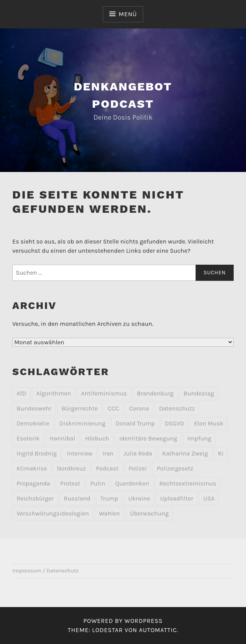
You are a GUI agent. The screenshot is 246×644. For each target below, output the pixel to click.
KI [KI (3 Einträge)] (221, 453)
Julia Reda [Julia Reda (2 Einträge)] (138, 453)
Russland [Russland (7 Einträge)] (77, 498)
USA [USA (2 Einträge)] (209, 498)
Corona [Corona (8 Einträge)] (139, 408)
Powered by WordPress (123, 621)
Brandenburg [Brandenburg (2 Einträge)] (155, 393)
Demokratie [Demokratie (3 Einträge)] (33, 423)
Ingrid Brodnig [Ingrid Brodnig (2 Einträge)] (37, 453)
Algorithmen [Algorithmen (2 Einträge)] (54, 393)
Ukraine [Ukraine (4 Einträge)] (139, 498)
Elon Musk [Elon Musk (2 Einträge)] (209, 423)
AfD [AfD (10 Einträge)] (21, 393)
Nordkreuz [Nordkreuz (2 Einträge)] (71, 468)
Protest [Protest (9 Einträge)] (70, 483)
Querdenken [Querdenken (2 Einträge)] (132, 483)
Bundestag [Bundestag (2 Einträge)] (199, 393)
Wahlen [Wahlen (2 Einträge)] (110, 513)
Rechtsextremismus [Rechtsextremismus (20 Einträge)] (188, 483)
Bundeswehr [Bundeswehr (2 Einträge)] (34, 408)
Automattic (158, 630)
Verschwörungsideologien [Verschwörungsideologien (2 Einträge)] (53, 513)
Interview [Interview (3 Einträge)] (79, 453)
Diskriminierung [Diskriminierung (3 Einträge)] (82, 423)
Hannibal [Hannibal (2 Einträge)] (62, 438)
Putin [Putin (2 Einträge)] (98, 483)
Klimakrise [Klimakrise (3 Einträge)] (32, 468)
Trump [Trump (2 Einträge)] (110, 498)
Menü (128, 14)
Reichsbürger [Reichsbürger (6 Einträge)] (35, 498)
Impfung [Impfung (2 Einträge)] (199, 438)
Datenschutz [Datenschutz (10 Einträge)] (177, 408)
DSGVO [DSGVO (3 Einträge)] (174, 423)
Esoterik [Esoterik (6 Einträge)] (28, 438)
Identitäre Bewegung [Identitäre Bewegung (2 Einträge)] (148, 438)
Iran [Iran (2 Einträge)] (108, 453)
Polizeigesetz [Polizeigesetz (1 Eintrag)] (175, 468)
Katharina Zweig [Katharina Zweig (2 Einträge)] (185, 453)
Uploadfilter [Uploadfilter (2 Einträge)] (177, 498)
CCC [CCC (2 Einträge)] (113, 408)
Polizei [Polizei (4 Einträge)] (138, 468)
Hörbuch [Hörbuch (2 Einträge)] (97, 438)
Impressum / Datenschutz (45, 571)
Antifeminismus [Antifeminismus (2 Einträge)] (104, 393)
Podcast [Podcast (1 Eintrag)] (107, 468)
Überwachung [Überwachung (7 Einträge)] (149, 513)
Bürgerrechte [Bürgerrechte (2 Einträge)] (80, 408)
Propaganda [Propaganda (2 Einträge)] (33, 483)
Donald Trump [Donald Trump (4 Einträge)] (135, 423)
